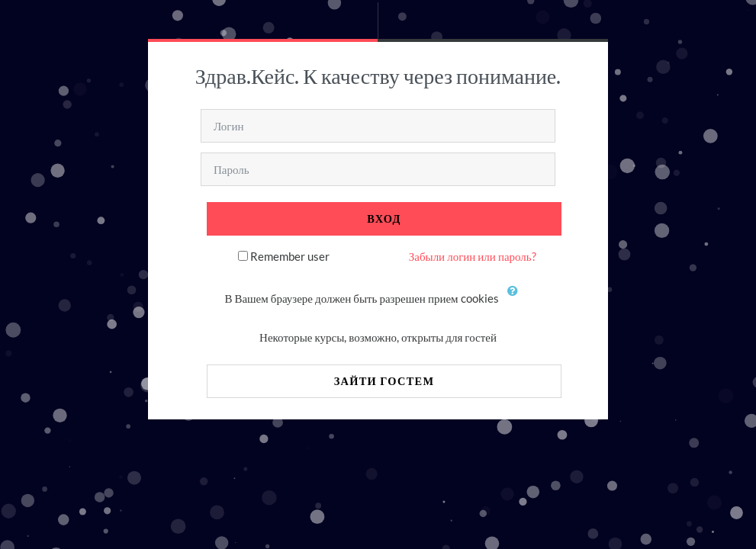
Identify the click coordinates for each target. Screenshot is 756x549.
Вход (384, 218)
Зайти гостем (384, 381)
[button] (516, 300)
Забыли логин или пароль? (473, 256)
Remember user (290, 256)
